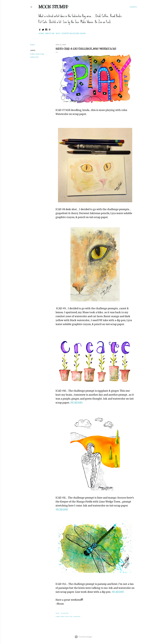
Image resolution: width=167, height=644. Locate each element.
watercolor (34, 57)
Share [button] (32, 45)
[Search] (133, 7)
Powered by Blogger (83, 637)
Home (41, 33)
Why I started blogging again (71, 33)
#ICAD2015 (118, 592)
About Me (50, 33)
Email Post (65, 613)
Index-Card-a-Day (37, 54)
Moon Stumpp (53, 7)
